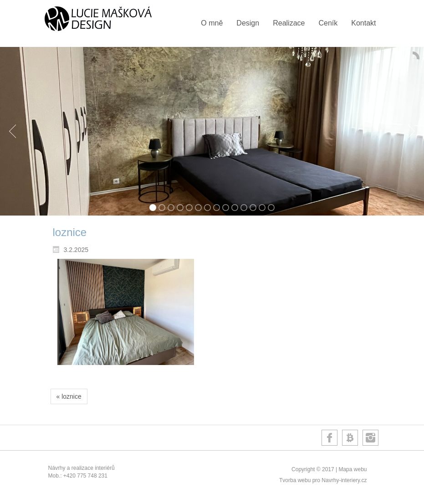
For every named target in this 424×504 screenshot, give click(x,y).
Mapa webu (352, 469)
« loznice (69, 396)
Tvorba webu (295, 480)
